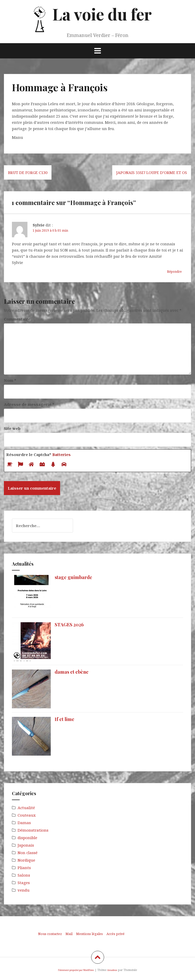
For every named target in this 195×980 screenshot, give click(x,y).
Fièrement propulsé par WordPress (76, 970)
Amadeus (112, 970)
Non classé (28, 853)
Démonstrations (33, 830)
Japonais (26, 845)
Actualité (26, 808)
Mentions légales (89, 934)
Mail (69, 934)
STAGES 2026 (69, 625)
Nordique (26, 860)
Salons (24, 875)
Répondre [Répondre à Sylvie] (174, 272)
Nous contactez (50, 934)
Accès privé (115, 934)
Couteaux (27, 815)
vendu (24, 890)
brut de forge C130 (28, 172)
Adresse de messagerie (29, 404)
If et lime (64, 719)
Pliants (24, 868)
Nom (10, 380)
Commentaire (17, 319)
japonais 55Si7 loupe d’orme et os (152, 172)
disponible (27, 838)
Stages (24, 883)
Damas (24, 823)
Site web (12, 428)
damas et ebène (72, 672)
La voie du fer (102, 14)
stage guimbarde (73, 577)
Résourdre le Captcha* (38, 454)
